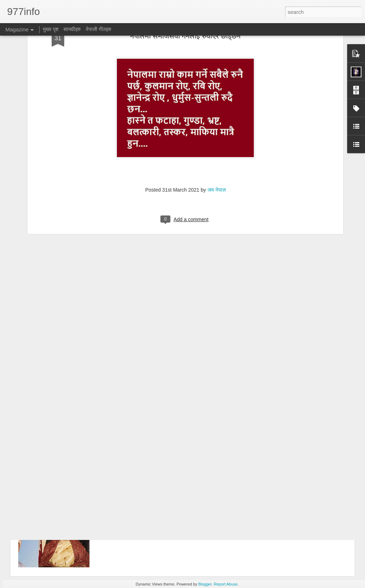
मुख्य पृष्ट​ (51, 29)
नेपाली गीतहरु (98, 29)
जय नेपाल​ (217, 135)
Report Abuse (226, 584)
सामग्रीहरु (72, 29)
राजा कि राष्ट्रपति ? (130, 500)
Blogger (205, 584)
